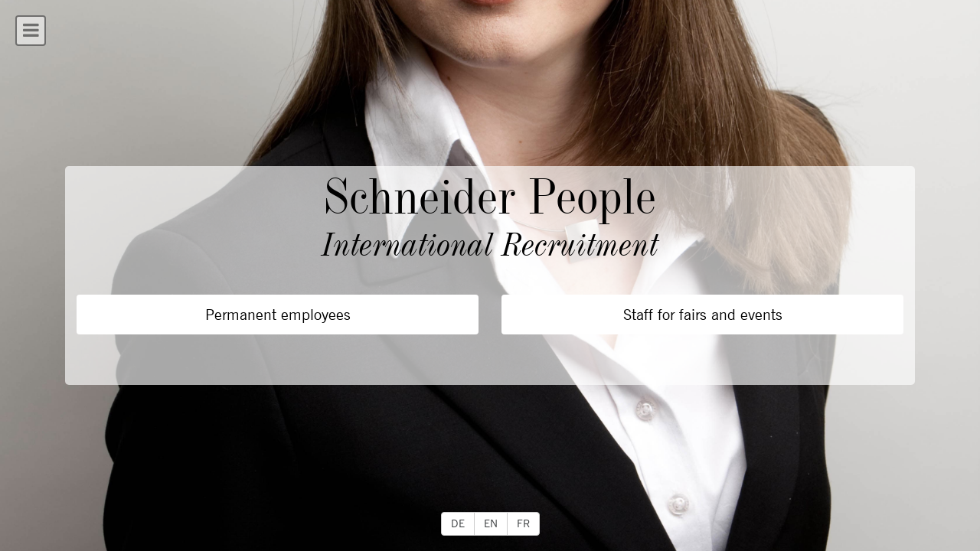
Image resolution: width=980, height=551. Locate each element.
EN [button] (491, 523)
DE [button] (458, 523)
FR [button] (523, 523)
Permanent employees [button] (278, 315)
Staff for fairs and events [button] (703, 315)
